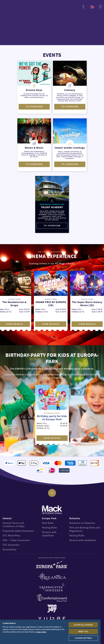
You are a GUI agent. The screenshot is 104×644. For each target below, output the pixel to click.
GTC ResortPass (11, 536)
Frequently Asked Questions (18, 531)
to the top (52, 493)
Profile (84, 7)
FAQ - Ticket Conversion (16, 540)
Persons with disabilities (83, 540)
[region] (50, 632)
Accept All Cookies (83, 625)
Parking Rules (50, 528)
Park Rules (48, 523)
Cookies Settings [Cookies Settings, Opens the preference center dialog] (83, 638)
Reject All (83, 631)
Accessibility (10, 550)
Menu (100, 7)
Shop (92, 7)
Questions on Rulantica (82, 523)
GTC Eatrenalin (11, 545)
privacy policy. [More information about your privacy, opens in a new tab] (42, 632)
